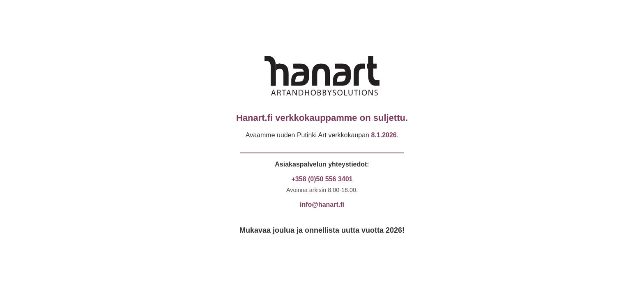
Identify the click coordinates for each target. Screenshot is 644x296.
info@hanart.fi (322, 205)
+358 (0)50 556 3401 (322, 179)
